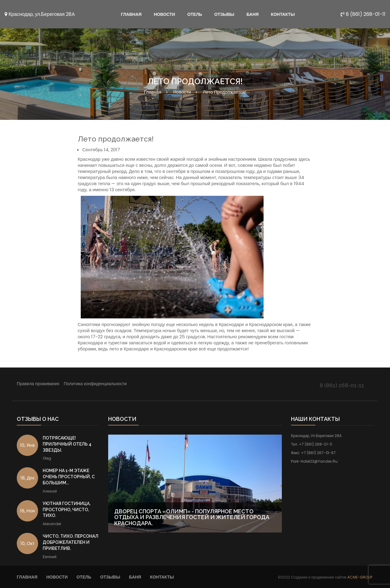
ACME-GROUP (360, 577)
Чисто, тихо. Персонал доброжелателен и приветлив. (71, 542)
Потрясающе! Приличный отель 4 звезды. (67, 444)
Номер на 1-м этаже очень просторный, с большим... (69, 477)
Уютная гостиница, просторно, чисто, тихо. (67, 510)
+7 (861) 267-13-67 (318, 453)
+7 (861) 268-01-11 (316, 444)
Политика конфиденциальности (95, 384)
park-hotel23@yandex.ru (314, 461)
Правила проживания (38, 384)
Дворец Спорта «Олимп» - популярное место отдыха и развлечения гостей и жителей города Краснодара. (192, 517)
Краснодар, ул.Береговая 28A (40, 14)
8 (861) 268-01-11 (363, 14)
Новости (182, 92)
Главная (152, 92)
